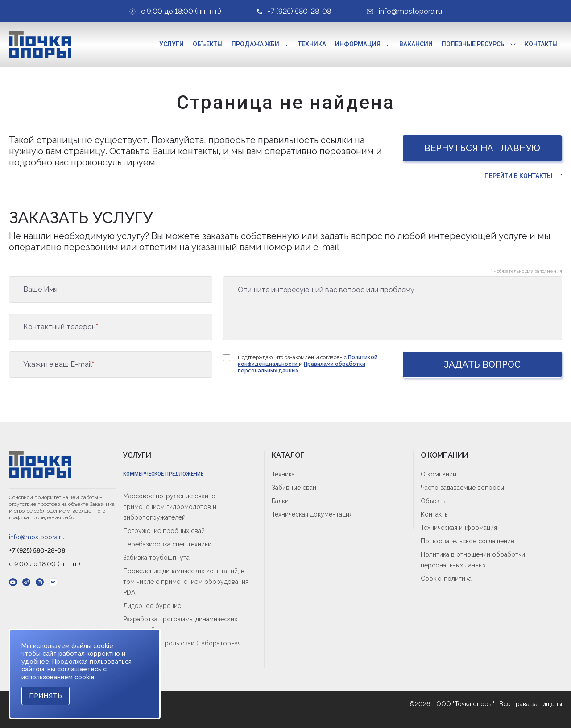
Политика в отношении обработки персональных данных (473, 560)
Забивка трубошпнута (156, 558)
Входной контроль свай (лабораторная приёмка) (182, 649)
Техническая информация (459, 528)
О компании (439, 474)
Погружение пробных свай (164, 531)
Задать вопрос (482, 364)
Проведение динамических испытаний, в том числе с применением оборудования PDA (186, 582)
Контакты (541, 44)
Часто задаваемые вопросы (462, 488)
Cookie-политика (446, 579)
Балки (280, 501)
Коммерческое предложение (163, 474)
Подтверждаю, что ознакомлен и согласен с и (308, 364)
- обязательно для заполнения (527, 271)
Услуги (172, 44)
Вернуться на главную (482, 148)
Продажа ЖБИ (255, 44)
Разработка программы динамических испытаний (180, 625)
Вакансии (416, 44)
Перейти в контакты (523, 176)
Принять (46, 696)
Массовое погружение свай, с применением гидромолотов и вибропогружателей (170, 507)
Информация (358, 44)
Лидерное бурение (152, 606)
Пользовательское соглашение (468, 541)
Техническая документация (312, 514)
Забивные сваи (294, 488)
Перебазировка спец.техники (167, 544)
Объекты (208, 44)
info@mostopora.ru (37, 537)
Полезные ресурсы (474, 44)
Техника (312, 44)
